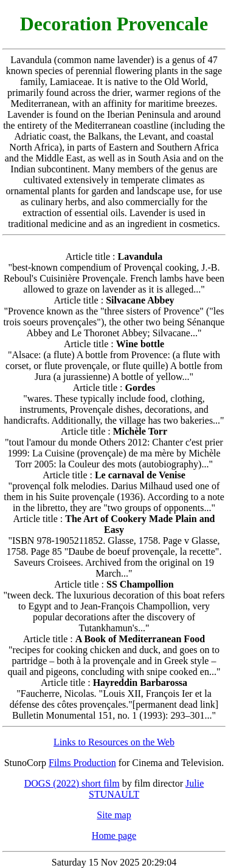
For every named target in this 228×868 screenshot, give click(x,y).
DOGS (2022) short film (72, 783)
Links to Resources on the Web (114, 742)
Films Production (82, 763)
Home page (114, 836)
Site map (114, 815)
